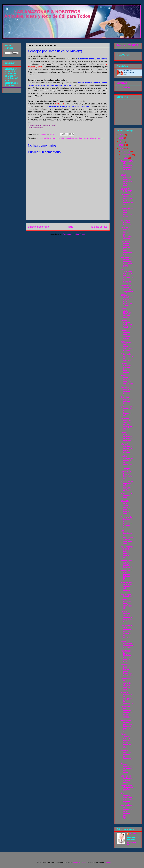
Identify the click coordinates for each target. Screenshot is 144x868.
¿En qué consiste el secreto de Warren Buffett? (127, 448)
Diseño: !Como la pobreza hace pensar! (126, 368)
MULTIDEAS (122, 83)
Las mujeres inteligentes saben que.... (126, 779)
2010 (122, 148)
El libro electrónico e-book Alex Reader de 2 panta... (127, 300)
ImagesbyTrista (80, 862)
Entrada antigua (99, 227)
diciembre (126, 151)
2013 (122, 138)
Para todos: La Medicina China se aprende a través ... (126, 656)
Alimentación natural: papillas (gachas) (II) (126, 575)
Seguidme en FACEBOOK (127, 45)
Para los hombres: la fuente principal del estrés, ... (126, 756)
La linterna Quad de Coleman (126, 222)
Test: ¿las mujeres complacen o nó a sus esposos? (127, 797)
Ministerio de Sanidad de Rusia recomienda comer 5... (127, 522)
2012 (122, 142)
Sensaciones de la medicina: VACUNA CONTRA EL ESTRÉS (126, 632)
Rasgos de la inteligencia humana (127, 788)
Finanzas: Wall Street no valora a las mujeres (127, 768)
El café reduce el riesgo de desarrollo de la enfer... (126, 180)
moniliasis (79, 138)
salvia (92, 138)
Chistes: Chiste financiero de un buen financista (127, 437)
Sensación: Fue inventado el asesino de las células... (126, 712)
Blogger (108, 862)
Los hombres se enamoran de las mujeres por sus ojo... (126, 811)
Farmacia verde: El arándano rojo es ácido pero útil (127, 424)
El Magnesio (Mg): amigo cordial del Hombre (126, 346)
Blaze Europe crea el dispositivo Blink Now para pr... (127, 262)
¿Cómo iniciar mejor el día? (127, 496)
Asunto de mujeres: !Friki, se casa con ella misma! (127, 380)
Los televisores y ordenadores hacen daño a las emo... (127, 537)
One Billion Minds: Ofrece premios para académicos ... (127, 248)
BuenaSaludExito (124, 87)
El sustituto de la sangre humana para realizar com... (126, 507)
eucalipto (70, 138)
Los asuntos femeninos (126, 595)
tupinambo (100, 138)
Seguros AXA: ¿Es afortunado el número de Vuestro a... (127, 166)
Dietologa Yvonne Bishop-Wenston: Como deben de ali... (126, 741)
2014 (122, 135)
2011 (122, 145)
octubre (125, 158)
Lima (125, 74)
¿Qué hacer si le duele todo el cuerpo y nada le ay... (127, 552)
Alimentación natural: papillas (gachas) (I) (127, 564)
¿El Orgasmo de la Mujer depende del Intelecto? (127, 587)
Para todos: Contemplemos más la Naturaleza (127, 644)
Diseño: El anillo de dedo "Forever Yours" (126, 335)
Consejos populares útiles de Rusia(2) (126, 390)
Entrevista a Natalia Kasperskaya (127, 475)
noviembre (126, 155)
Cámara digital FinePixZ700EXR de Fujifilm (127, 313)
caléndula (61, 138)
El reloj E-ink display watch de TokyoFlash (127, 289)
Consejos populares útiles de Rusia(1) (126, 400)
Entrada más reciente (39, 227)
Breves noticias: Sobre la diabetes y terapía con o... (127, 617)
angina (40, 138)
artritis (46, 138)
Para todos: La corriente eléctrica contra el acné (126, 684)
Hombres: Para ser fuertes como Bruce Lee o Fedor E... (127, 670)
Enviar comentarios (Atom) (74, 234)
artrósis (53, 138)
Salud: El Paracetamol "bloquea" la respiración (127, 698)
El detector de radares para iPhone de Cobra (127, 213)
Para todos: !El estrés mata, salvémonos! (127, 604)
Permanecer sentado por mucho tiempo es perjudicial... (127, 726)
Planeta (129, 72)
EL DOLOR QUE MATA (127, 190)
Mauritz (133, 834)
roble (86, 138)
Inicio (70, 227)
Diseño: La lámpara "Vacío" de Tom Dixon (127, 324)
